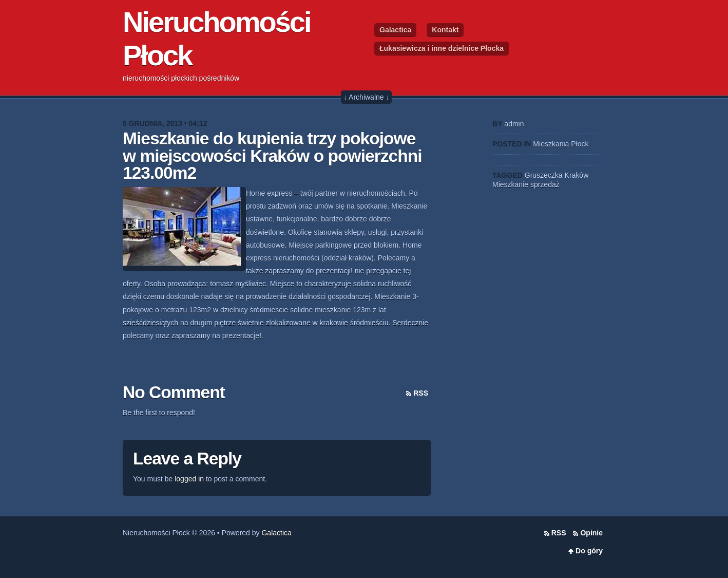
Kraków (577, 175)
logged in (189, 479)
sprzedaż (545, 184)
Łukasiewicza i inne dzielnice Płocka (442, 48)
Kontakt (445, 30)
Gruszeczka (544, 175)
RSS (421, 393)
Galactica (395, 30)
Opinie (591, 533)
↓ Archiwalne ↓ (366, 97)
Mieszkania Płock (561, 144)
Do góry (589, 551)
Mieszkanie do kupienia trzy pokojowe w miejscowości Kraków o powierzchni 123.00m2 (272, 156)
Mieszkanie (510, 184)
